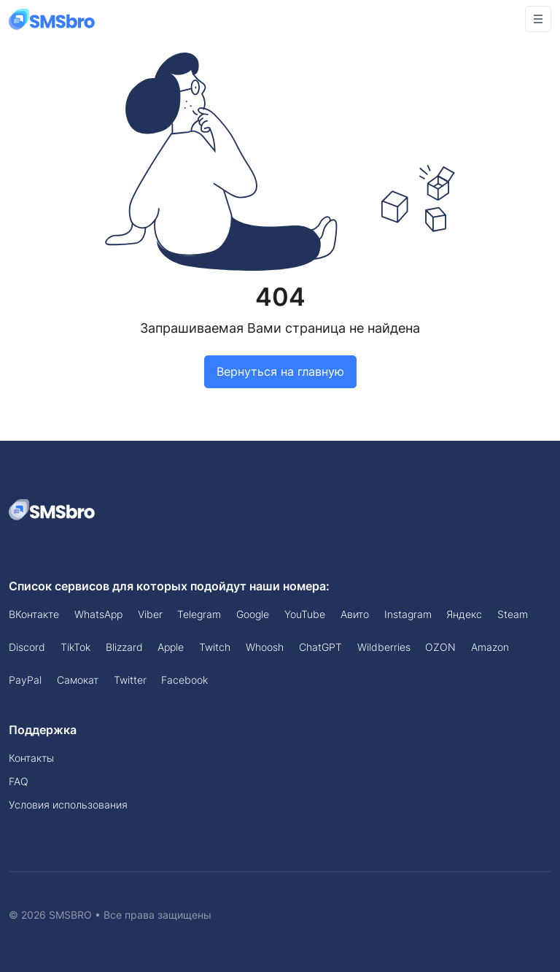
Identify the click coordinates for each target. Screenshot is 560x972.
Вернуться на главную (280, 371)
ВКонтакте (34, 614)
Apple (171, 647)
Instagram (408, 614)
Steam (513, 614)
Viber (150, 614)
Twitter (130, 680)
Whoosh (265, 647)
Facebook (184, 680)
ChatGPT (320, 647)
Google (253, 614)
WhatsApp (98, 614)
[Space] (52, 509)
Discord (27, 647)
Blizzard (124, 647)
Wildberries (384, 647)
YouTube (305, 614)
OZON (440, 647)
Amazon (490, 647)
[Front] (52, 19)
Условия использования (68, 805)
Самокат (78, 680)
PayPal (25, 680)
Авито (355, 614)
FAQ (19, 781)
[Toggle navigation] (538, 19)
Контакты (31, 758)
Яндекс (464, 614)
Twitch (215, 647)
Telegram (199, 614)
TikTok (75, 647)
